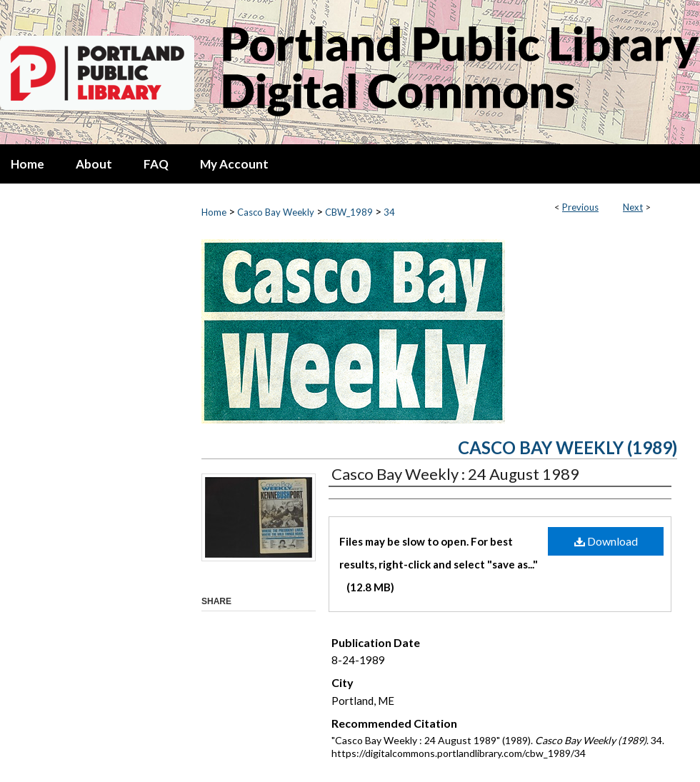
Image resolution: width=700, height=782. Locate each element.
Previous (580, 207)
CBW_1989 (349, 212)
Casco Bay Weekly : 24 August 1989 (455, 474)
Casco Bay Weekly (276, 212)
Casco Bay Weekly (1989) (567, 447)
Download (606, 541)
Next (633, 207)
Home (214, 212)
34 (389, 212)
